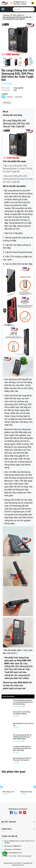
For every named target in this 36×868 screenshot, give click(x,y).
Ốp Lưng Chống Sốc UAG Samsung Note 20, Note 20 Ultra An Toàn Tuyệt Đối (18, 179)
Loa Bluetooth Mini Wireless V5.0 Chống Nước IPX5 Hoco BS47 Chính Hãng (22, 748)
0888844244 (17, 846)
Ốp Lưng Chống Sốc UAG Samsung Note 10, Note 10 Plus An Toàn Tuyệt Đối (18, 169)
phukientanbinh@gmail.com (13, 853)
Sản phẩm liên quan (13, 772)
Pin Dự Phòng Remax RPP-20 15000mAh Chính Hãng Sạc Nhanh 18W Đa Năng (22, 737)
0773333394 (17, 849)
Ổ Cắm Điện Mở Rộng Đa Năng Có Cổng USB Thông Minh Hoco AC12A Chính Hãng (23, 702)
